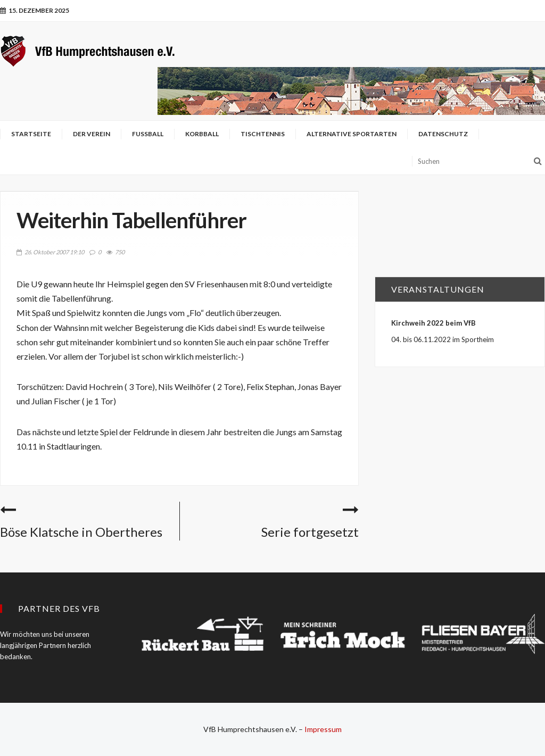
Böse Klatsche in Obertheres (81, 532)
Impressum (323, 729)
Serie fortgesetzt (310, 532)
